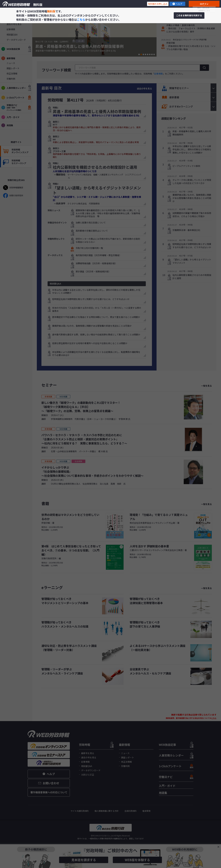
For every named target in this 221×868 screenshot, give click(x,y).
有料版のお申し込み (158, 4)
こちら (81, 19)
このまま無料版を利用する (189, 15)
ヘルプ (177, 4)
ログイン (204, 4)
